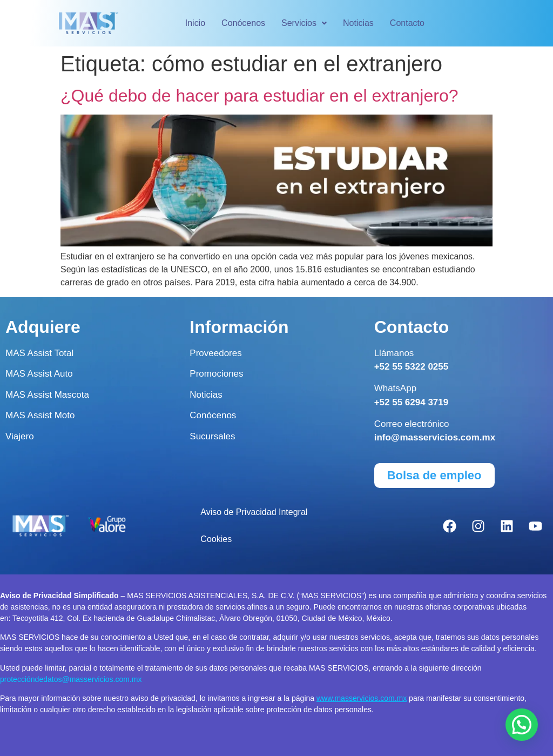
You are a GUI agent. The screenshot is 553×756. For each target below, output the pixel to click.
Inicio (195, 23)
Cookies (216, 539)
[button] (304, 23)
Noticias (358, 23)
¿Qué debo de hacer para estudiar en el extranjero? (259, 96)
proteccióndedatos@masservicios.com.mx (71, 679)
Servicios (304, 23)
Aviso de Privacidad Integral (254, 512)
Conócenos (243, 23)
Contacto (407, 23)
